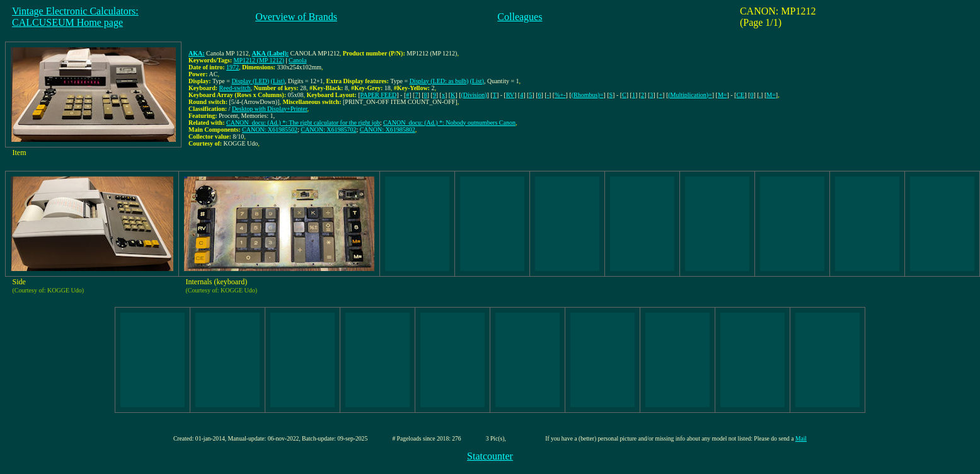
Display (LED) (250, 81)
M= (723, 95)
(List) (278, 81)
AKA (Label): (270, 53)
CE (740, 95)
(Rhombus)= (588, 95)
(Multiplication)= (690, 95)
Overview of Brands (296, 17)
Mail (801, 438)
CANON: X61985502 (270, 130)
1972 (233, 67)
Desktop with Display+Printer (270, 109)
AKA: (197, 53)
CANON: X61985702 (328, 130)
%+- (560, 95)
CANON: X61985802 (388, 130)
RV (510, 95)
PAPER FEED (379, 95)
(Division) (474, 95)
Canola (297, 60)
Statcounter (490, 456)
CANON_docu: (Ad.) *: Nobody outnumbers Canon (449, 123)
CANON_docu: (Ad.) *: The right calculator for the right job (303, 123)
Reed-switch (235, 88)
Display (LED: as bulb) (439, 81)
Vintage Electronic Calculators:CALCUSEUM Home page (75, 17)
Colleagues (520, 17)
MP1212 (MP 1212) (259, 60)
